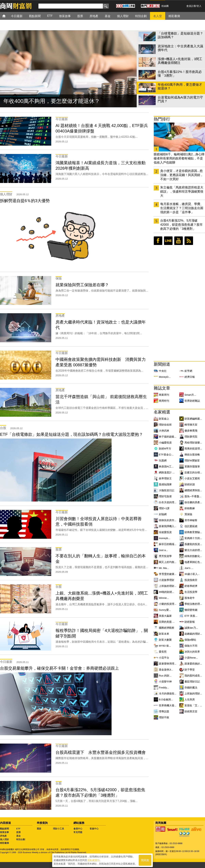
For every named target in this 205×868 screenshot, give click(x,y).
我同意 (145, 860)
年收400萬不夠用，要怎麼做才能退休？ (52, 101)
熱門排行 (162, 119)
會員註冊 (191, 6)
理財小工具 (59, 829)
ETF (18, 829)
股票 (18, 832)
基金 (18, 836)
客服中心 (94, 829)
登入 (199, 6)
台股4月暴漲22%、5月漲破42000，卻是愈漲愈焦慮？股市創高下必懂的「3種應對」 (181, 225)
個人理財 (4, 839)
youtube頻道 (179, 241)
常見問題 (78, 832)
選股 (39, 829)
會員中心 (78, 829)
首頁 (7, 16)
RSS (189, 241)
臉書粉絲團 (158, 241)
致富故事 (4, 832)
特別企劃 (21, 839)
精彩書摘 (4, 843)
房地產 (3, 836)
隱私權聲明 (93, 860)
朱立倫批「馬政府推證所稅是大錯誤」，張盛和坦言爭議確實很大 (182, 192)
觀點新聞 (4, 829)
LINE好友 (168, 241)
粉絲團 (165, 6)
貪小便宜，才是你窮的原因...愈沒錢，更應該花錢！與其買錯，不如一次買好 (182, 175)
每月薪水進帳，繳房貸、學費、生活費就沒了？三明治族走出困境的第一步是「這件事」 (182, 208)
